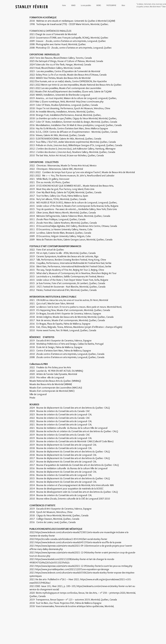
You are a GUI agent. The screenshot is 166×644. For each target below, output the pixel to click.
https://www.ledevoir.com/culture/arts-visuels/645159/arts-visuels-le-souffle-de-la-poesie (78, 542)
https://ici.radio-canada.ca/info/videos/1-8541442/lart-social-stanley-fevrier (71, 539)
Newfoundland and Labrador (101, 176)
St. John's (81, 176)
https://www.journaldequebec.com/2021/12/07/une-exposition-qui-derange (72, 569)
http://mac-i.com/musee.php (90, 102)
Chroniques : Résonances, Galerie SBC (55, 169)
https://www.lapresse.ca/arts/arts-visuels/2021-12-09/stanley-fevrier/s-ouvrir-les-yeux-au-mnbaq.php (84, 566)
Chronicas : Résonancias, (49, 165)
